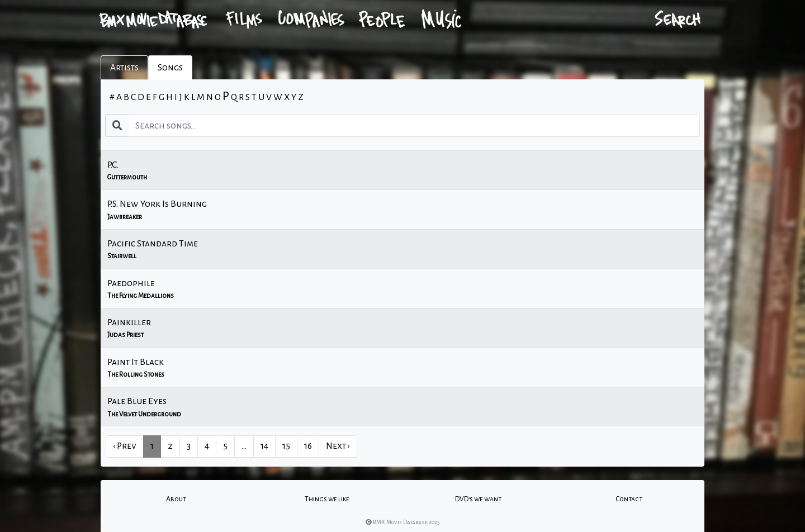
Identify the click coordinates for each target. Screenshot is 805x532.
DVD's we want (478, 499)
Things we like (327, 499)
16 (308, 446)
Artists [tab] (124, 68)
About (176, 499)
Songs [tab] (170, 68)
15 (286, 446)
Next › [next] (338, 446)
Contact (629, 499)
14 (264, 446)
